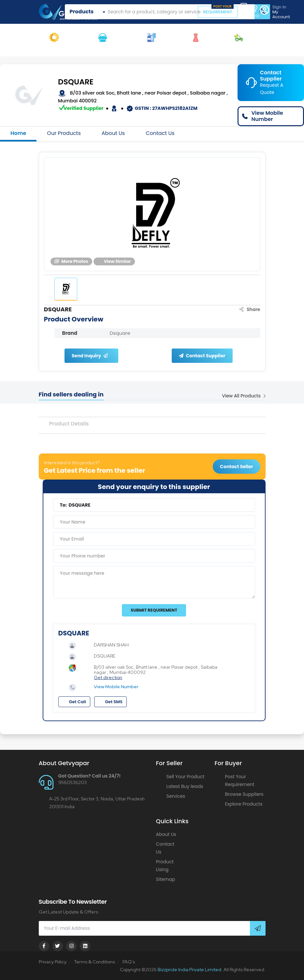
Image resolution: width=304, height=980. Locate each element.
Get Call (74, 702)
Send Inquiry (90, 356)
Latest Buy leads (185, 786)
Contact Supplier (202, 356)
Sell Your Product (186, 777)
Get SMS (110, 702)
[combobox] (89, 12)
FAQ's (129, 962)
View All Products (244, 396)
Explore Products (244, 804)
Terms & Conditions (94, 962)
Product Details (69, 424)
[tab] (66, 289)
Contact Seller (236, 467)
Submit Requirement (154, 610)
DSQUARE (76, 82)
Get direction (108, 677)
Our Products (64, 133)
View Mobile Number (116, 687)
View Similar (114, 261)
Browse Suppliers (244, 794)
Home (18, 133)
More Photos (71, 261)
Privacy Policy (53, 962)
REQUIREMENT (218, 10)
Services (176, 796)
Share (250, 309)
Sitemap (166, 879)
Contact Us (160, 133)
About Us (113, 133)
